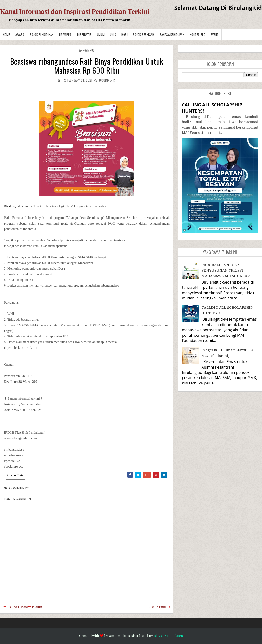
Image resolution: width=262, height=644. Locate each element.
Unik (113, 34)
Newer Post (18, 607)
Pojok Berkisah (144, 34)
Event (215, 34)
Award (20, 34)
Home (6, 34)
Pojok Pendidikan (42, 34)
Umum (101, 34)
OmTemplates (119, 636)
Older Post (157, 607)
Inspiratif (84, 34)
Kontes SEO (198, 34)
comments (107, 80)
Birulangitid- (13, 206)
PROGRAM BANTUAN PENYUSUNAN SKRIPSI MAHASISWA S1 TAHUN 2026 (227, 271)
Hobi (124, 34)
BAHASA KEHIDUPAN (172, 34)
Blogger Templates (168, 636)
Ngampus (65, 34)
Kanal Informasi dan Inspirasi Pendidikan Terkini (75, 12)
